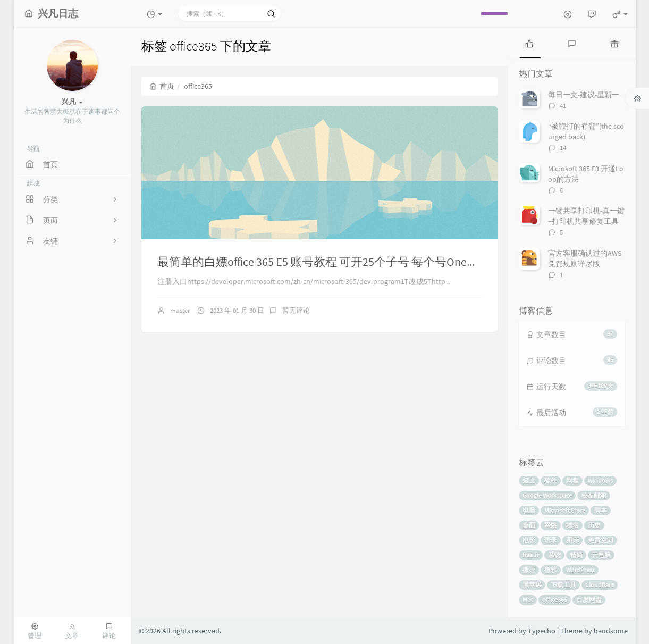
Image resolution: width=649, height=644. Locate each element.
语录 (551, 540)
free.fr (531, 555)
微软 (551, 570)
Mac (528, 600)
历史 (594, 525)
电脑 (529, 510)
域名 (572, 525)
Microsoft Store (565, 510)
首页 (162, 86)
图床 (572, 540)
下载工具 (563, 585)
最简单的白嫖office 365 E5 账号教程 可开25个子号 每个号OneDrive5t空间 (341, 262)
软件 (551, 480)
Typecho (542, 631)
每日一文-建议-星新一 (584, 95)
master (180, 310)
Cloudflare (600, 585)
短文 (529, 480)
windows (600, 480)
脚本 (601, 510)
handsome (611, 631)
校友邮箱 (594, 495)
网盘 (572, 480)
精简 (576, 555)
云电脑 (601, 555)
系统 (554, 555)
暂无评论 (296, 310)
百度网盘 (589, 600)
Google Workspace (547, 495)
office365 (555, 600)
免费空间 (601, 540)
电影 (529, 540)
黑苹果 (532, 585)
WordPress (580, 570)
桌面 (529, 525)
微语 (529, 570)
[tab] (529, 43)
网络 (551, 525)
